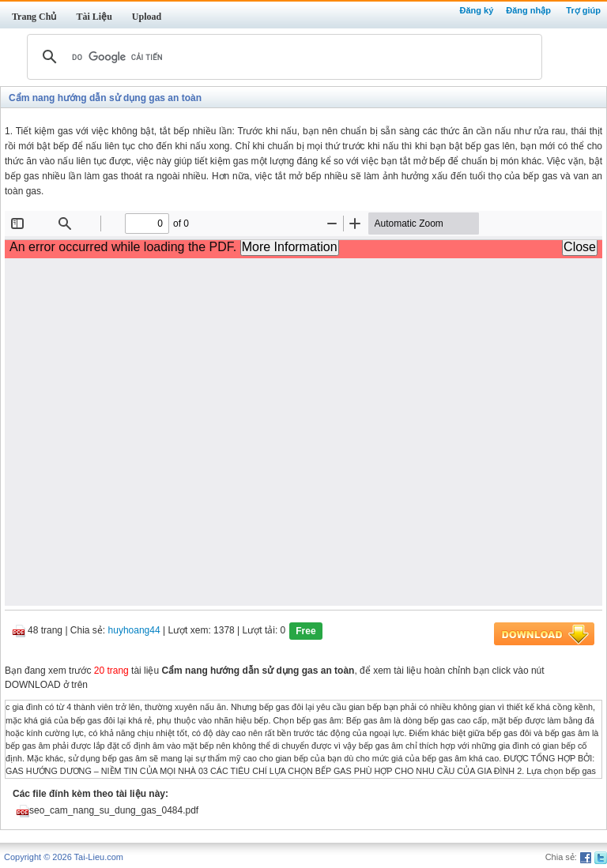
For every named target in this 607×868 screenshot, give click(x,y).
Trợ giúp (583, 10)
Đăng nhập (528, 10)
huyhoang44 (134, 631)
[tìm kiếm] (282, 57)
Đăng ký (476, 10)
